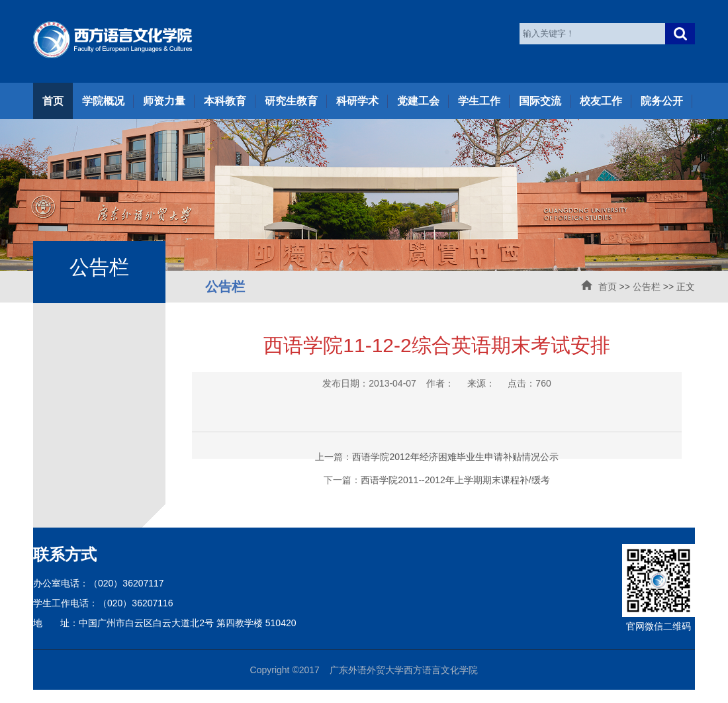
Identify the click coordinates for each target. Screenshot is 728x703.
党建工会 (418, 101)
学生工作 (479, 101)
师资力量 (164, 101)
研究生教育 (291, 101)
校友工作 (601, 101)
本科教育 (225, 101)
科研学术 (357, 101)
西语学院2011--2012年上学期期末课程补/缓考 (455, 480)
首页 (53, 101)
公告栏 (647, 287)
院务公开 (662, 101)
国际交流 (540, 101)
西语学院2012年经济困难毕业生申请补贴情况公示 (455, 457)
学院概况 (103, 101)
